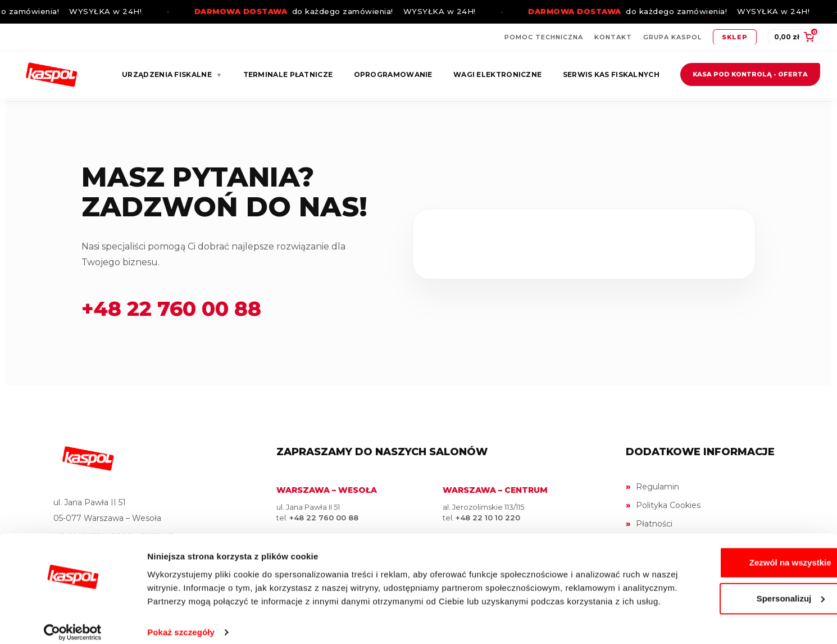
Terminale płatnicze (288, 74)
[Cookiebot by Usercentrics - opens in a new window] (73, 622)
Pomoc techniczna (544, 37)
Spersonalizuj (744, 575)
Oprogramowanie (393, 74)
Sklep (735, 37)
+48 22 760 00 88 (171, 309)
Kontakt (613, 37)
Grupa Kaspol (672, 37)
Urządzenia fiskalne (172, 74)
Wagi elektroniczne (497, 74)
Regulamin (658, 487)
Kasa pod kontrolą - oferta (750, 74)
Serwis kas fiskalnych (611, 74)
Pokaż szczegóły (181, 622)
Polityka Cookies (668, 505)
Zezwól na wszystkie (743, 539)
